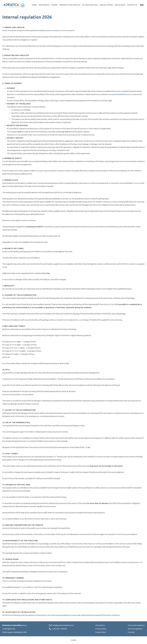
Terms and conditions (136, 625)
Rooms (55, 5)
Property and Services (70, 5)
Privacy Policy (101, 629)
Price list (131, 632)
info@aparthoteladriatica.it (63, 625)
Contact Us (132, 5)
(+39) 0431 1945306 (59, 629)
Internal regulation (135, 629)
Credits (74, 640)
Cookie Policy (101, 632)
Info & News (120, 5)
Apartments (44, 5)
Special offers (106, 5)
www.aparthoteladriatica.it (118, 94)
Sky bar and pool (90, 5)
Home (34, 5)
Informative (100, 625)
